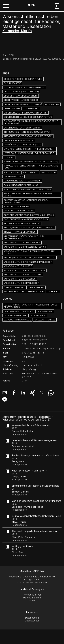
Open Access (32, 621)
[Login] (57, 9)
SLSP (32, 601)
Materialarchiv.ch (32, 598)
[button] (6, 6)
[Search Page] (31, 5)
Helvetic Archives (32, 595)
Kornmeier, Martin (17, 31)
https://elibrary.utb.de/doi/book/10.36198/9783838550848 (33, 59)
